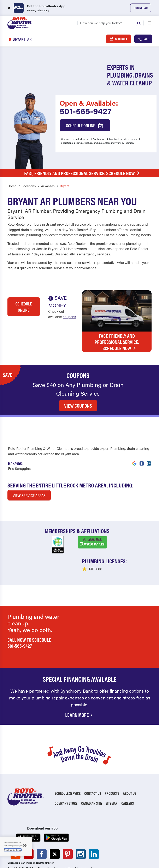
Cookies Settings (13, 850)
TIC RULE (88, 859)
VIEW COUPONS (78, 379)
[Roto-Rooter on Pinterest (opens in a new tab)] (68, 827)
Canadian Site (92, 776)
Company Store (66, 776)
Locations (29, 186)
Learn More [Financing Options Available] (79, 688)
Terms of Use (44, 859)
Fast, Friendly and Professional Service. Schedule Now (83, 173)
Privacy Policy (18, 859)
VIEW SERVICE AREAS (29, 469)
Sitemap (112, 776)
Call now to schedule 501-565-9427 (29, 616)
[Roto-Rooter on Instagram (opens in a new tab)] (81, 827)
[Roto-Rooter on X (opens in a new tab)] (55, 827)
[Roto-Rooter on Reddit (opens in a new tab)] (16, 827)
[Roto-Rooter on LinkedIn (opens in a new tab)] (94, 827)
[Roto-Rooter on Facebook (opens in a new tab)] (42, 827)
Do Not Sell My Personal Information (35, 853)
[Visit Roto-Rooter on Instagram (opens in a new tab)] (149, 434)
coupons (69, 317)
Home (12, 186)
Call (143, 39)
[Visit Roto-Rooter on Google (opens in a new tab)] (134, 434)
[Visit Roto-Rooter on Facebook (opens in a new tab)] (142, 434)
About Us (130, 767)
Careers (128, 776)
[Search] (111, 23)
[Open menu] (150, 23)
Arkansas (48, 186)
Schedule (119, 39)
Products (112, 767)
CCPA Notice (68, 859)
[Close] (25, 845)
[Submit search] (140, 23)
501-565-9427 (86, 111)
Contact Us (93, 767)
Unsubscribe (78, 853)
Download (141, 8)
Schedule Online (85, 126)
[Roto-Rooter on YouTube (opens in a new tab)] (29, 827)
